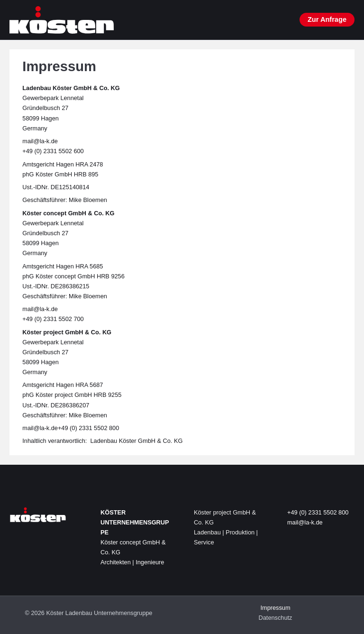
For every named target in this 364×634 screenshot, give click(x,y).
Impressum (275, 608)
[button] (327, 20)
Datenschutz (276, 618)
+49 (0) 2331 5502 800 (318, 512)
